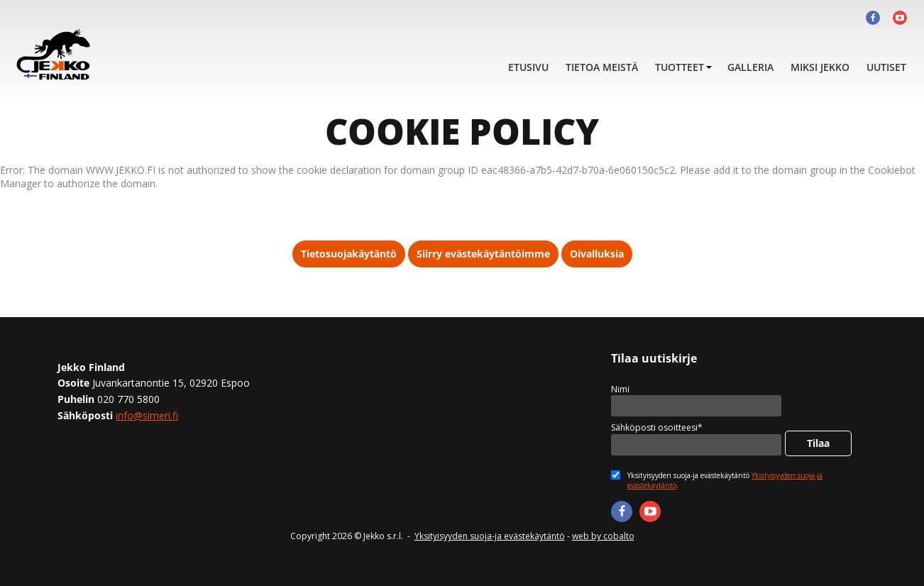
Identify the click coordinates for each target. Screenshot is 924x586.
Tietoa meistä (602, 67)
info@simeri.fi (147, 415)
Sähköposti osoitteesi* (657, 427)
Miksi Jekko (820, 67)
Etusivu (528, 67)
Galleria (750, 67)
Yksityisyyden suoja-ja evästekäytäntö (490, 536)
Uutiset (886, 67)
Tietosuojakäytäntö (349, 254)
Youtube (900, 18)
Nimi (620, 389)
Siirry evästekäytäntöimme (483, 254)
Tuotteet (680, 67)
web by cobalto (603, 536)
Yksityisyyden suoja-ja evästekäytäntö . (725, 480)
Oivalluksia (597, 254)
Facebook (873, 18)
